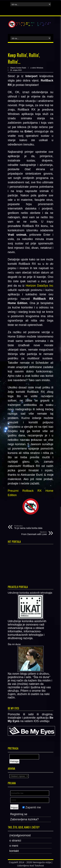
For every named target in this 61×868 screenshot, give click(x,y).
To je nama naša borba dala (34, 527)
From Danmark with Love (27, 533)
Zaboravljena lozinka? (24, 819)
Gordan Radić (21, 68)
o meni (14, 846)
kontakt (14, 851)
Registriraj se (19, 814)
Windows (40, 68)
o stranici (15, 841)
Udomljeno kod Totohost (31, 865)
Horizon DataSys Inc (39, 286)
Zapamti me (32, 807)
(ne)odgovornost (20, 835)
